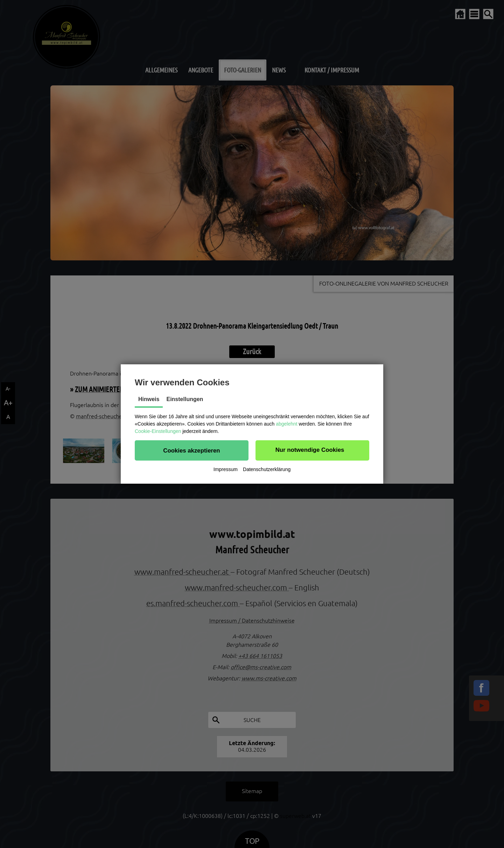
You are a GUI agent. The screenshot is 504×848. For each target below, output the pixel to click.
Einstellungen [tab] (185, 399)
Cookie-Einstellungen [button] (158, 431)
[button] (192, 450)
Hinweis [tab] (149, 399)
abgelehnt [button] (287, 424)
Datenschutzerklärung (267, 469)
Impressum (226, 469)
